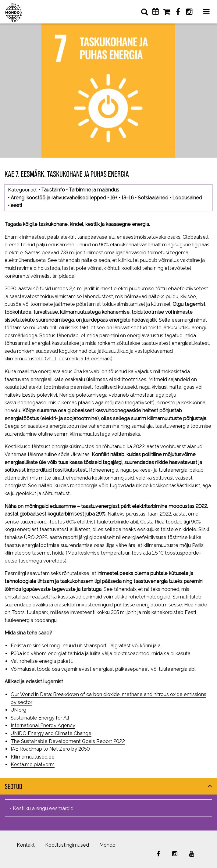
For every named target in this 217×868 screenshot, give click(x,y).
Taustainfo (53, 190)
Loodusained (187, 198)
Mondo (107, 845)
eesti (16, 205)
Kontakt (26, 845)
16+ (114, 198)
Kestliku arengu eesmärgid (43, 808)
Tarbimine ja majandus (94, 190)
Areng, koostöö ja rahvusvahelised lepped (58, 198)
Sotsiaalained (153, 198)
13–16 (128, 198)
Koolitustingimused (67, 845)
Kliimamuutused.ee (33, 757)
